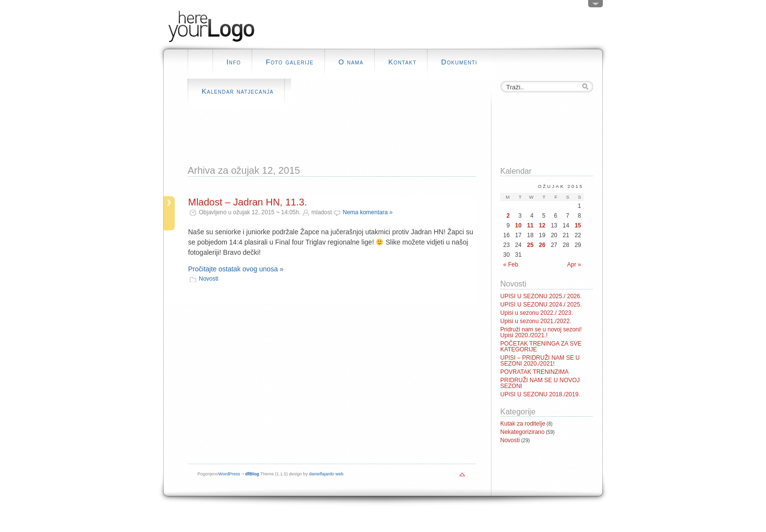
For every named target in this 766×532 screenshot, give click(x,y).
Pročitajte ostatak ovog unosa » (236, 269)
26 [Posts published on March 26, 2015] (542, 245)
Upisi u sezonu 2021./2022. (536, 321)
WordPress (229, 474)
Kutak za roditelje (523, 424)
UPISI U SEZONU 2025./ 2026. (541, 296)
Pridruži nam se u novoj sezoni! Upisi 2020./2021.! (541, 332)
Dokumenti (459, 62)
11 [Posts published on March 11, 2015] (530, 225)
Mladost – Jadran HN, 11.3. (247, 202)
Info (234, 62)
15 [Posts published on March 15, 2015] (578, 225)
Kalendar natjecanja (238, 91)
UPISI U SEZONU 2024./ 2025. (541, 305)
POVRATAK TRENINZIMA (534, 372)
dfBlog (252, 474)
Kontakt (403, 62)
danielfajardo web (327, 474)
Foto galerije (290, 62)
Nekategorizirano (522, 432)
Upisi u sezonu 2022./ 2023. (537, 313)
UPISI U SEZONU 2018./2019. (540, 394)
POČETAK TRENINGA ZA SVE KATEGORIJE (541, 347)
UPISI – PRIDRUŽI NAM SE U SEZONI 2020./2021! (540, 361)
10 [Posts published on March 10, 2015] (518, 225)
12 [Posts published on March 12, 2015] (542, 225)
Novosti (209, 279)
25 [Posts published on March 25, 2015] (530, 245)
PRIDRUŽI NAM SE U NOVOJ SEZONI (540, 383)
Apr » (574, 265)
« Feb (511, 265)
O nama (351, 62)
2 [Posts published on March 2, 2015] (508, 216)
